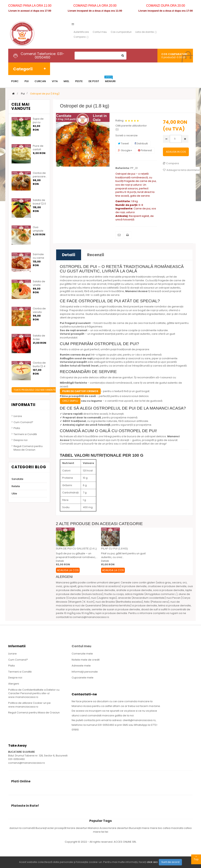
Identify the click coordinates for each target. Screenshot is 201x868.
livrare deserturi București (125, 828)
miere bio (156, 828)
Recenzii (96, 255)
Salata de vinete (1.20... (39, 285)
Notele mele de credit (86, 660)
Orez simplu (70, 401)
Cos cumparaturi (121, 32)
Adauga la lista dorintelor (181, 170)
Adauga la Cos (68, 570)
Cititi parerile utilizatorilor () (131, 128)
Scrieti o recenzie (127, 135)
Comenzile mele (82, 654)
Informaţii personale (85, 672)
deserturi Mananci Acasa (92, 828)
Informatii (23, 405)
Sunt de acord (170, 862)
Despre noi (21, 440)
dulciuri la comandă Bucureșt (28, 828)
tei (107, 832)
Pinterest (145, 150)
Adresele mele (81, 666)
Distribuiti (141, 143)
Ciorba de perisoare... (40, 175)
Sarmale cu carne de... (38, 258)
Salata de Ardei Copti (39, 339)
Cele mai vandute (21, 106)
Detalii (69, 255)
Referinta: (123, 168)
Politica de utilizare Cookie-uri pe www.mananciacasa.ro (29, 705)
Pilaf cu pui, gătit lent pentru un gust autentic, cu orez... (123, 555)
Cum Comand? (23, 422)
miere (146, 828)
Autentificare (81, 32)
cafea (188, 828)
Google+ (125, 150)
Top (196, 858)
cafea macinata (173, 828)
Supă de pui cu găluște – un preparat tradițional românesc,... (77, 555)
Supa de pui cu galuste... (38, 122)
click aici (152, 862)
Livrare (18, 416)
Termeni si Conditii (25, 434)
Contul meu (100, 32)
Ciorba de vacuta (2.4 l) (39, 312)
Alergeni (14, 684)
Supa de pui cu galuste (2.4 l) (76, 549)
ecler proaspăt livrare (62, 828)
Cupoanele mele (83, 678)
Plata (17, 428)
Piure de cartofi (38, 148)
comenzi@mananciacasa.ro (27, 763)
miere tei (99, 832)
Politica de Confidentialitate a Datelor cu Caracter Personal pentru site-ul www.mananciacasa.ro (34, 693)
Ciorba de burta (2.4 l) (39, 366)
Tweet (123, 143)
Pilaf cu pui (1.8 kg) (115, 549)
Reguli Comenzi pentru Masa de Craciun (28, 448)
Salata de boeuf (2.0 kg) (39, 204)
